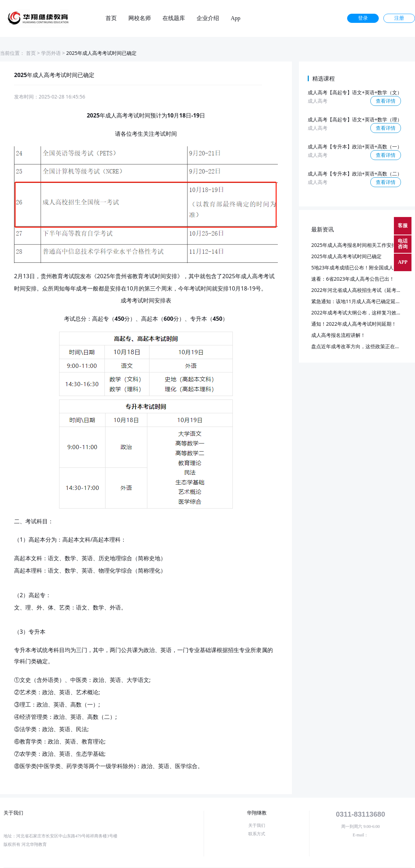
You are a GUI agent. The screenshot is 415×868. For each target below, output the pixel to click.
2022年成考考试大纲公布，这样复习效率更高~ (363, 312)
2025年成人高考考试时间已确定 (346, 256)
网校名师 (140, 18)
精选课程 (324, 78)
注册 (399, 18)
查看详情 (386, 101)
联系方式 (257, 834)
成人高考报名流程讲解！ (338, 335)
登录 (363, 18)
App (236, 18)
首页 (111, 18)
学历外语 (51, 53)
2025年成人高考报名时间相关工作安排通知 (359, 245)
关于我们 (257, 825)
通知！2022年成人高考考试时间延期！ (354, 324)
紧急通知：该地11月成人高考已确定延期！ (358, 301)
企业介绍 (208, 18)
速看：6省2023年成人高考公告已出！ (353, 279)
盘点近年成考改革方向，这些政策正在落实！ (360, 346)
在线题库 (174, 18)
